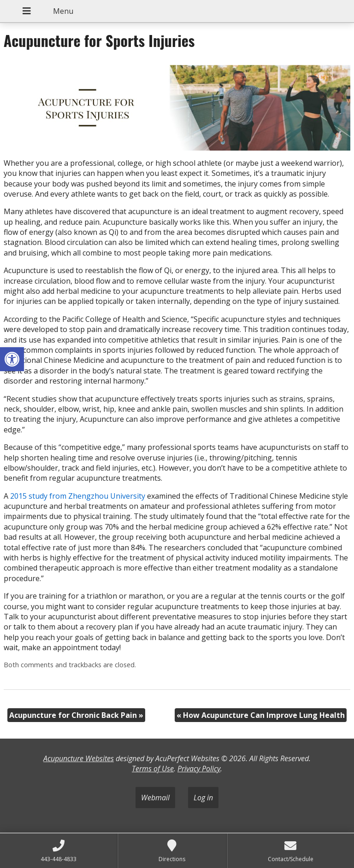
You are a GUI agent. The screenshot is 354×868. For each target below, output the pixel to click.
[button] (12, 359)
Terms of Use (153, 769)
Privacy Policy (199, 769)
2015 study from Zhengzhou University (78, 496)
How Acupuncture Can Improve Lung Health (261, 715)
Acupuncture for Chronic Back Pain (76, 715)
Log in (203, 798)
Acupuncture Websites (79, 758)
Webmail (155, 798)
